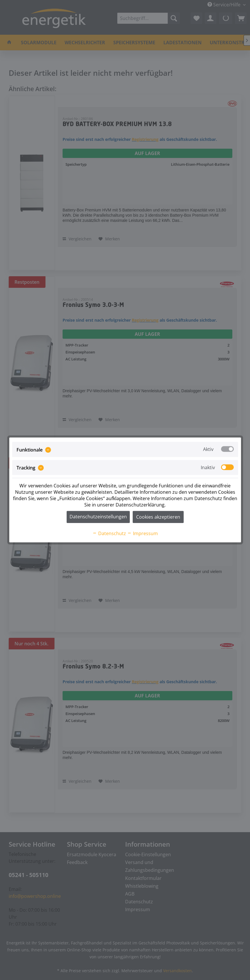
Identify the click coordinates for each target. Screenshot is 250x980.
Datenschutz (109, 534)
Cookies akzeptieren (158, 517)
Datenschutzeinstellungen (98, 517)
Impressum (143, 534)
